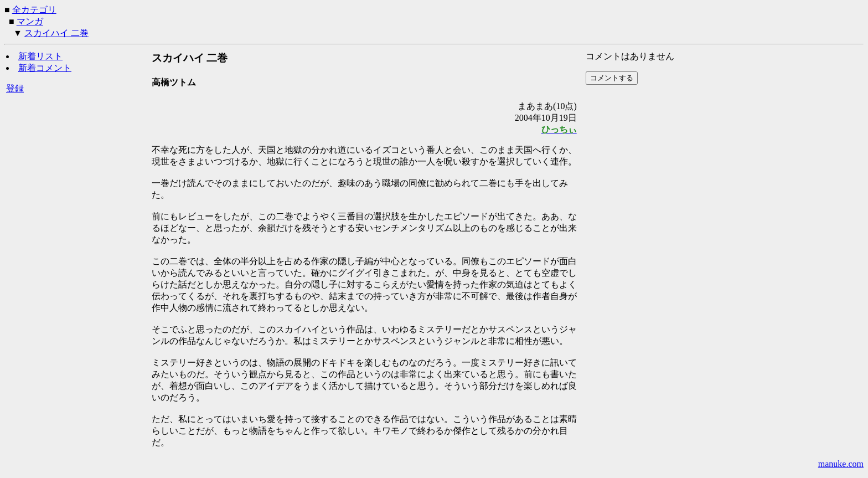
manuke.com (841, 464)
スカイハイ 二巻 (56, 33)
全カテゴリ (34, 10)
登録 (15, 88)
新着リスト (40, 56)
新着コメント (45, 68)
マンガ (30, 21)
